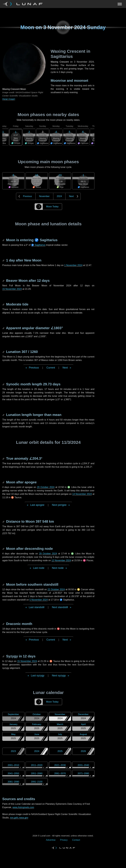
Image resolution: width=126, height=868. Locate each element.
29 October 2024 (46, 487)
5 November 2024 (39, 600)
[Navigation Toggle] (63, 4)
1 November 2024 (73, 265)
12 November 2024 (61, 560)
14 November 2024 (82, 494)
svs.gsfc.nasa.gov (19, 818)
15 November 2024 (12, 289)
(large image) (9, 99)
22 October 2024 (56, 589)
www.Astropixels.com (23, 807)
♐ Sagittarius (38, 245)
